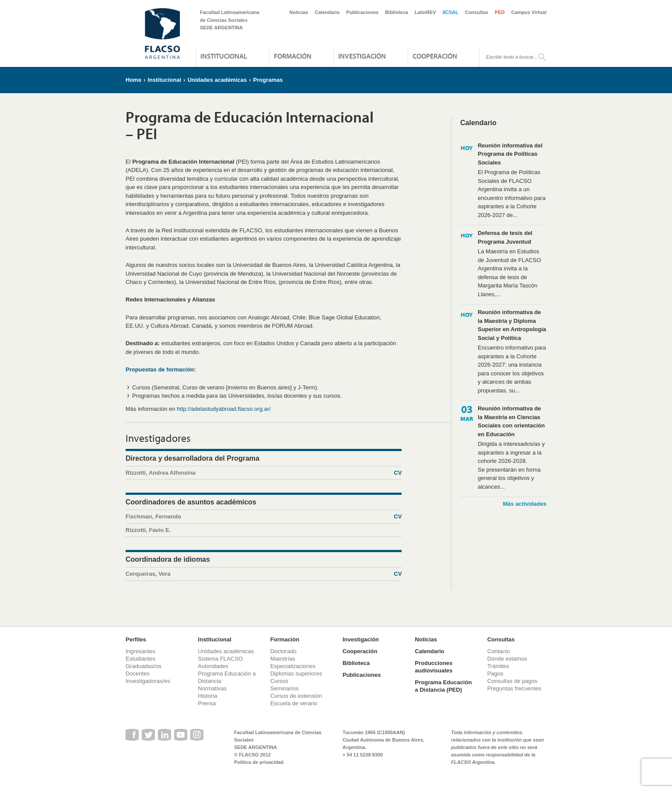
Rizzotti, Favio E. (148, 530)
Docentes (138, 674)
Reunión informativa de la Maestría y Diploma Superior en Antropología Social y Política (512, 325)
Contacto (499, 651)
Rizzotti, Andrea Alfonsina (264, 473)
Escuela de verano (294, 703)
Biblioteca (397, 12)
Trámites (498, 666)
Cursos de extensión (296, 696)
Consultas (477, 12)
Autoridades (213, 666)
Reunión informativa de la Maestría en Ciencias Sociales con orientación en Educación (511, 421)
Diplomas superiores (296, 674)
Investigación (362, 56)
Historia (207, 696)
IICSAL (451, 12)
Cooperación (435, 56)
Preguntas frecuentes (514, 688)
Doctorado (283, 651)
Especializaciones (293, 666)
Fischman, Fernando (264, 517)
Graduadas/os (143, 666)
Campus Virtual (529, 12)
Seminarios (285, 688)
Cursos (279, 681)
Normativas (212, 688)
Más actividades (525, 504)
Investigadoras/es (148, 681)
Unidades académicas (217, 80)
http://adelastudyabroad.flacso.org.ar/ (224, 409)
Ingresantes (140, 651)
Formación (293, 56)
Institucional (224, 56)
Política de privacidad (259, 762)
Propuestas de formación (160, 369)
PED (500, 12)
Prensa (207, 703)
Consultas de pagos (513, 681)
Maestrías (283, 659)
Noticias (299, 12)
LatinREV (425, 12)
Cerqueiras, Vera (264, 574)
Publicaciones (362, 12)
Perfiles (136, 639)
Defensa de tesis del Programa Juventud (505, 237)
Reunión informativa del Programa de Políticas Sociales (510, 154)
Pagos (495, 674)
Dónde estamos (507, 659)
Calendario (327, 12)
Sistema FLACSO (220, 659)
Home (133, 80)
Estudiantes (140, 659)
